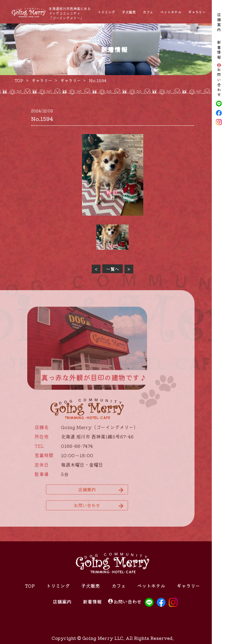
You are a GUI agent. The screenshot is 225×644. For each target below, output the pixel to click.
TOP (30, 586)
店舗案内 (219, 23)
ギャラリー (197, 12)
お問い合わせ (219, 83)
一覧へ (113, 269)
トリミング (106, 12)
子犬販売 (129, 12)
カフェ (148, 12)
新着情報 (219, 50)
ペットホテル (171, 12)
